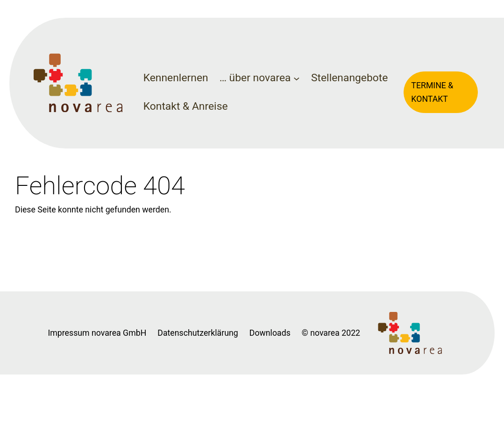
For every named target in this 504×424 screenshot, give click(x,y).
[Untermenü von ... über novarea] (297, 78)
